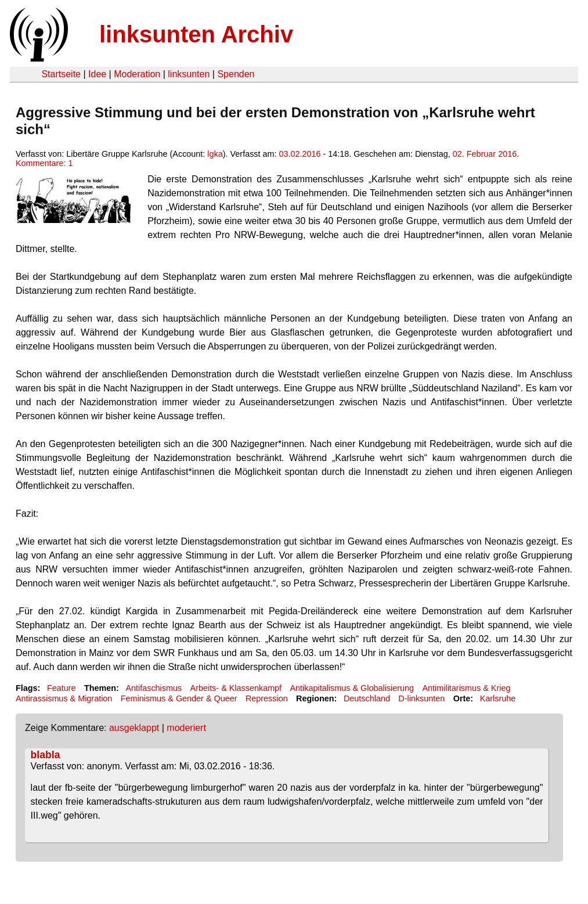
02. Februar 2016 (485, 154)
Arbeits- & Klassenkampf (236, 688)
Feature (62, 688)
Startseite (61, 74)
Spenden (236, 74)
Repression (267, 698)
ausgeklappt (134, 728)
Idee (97, 74)
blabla (46, 755)
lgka (215, 154)
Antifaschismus (154, 688)
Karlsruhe (498, 698)
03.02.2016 (300, 154)
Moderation (137, 74)
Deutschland (367, 698)
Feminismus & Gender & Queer (179, 698)
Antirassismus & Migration (64, 698)
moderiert (186, 728)
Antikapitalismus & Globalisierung (352, 688)
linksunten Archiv (196, 34)
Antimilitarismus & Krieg (466, 688)
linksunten (189, 74)
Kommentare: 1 (44, 163)
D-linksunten (421, 698)
